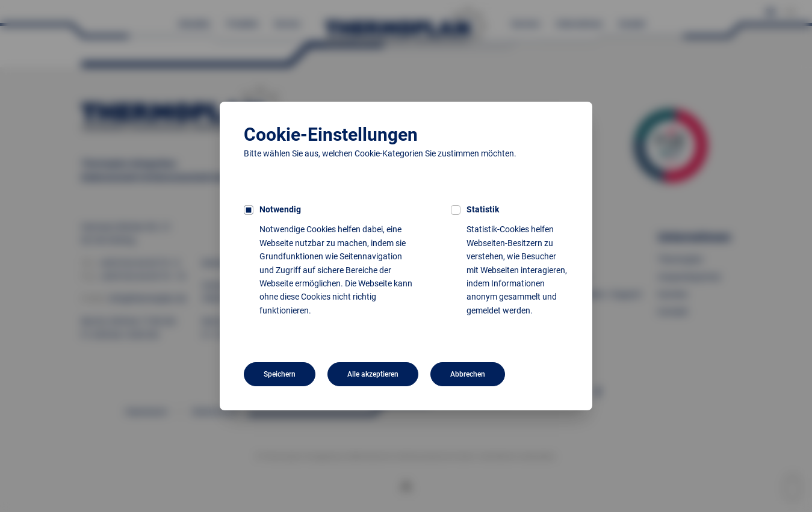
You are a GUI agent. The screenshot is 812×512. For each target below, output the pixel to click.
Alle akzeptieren (373, 374)
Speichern (280, 374)
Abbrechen (468, 374)
